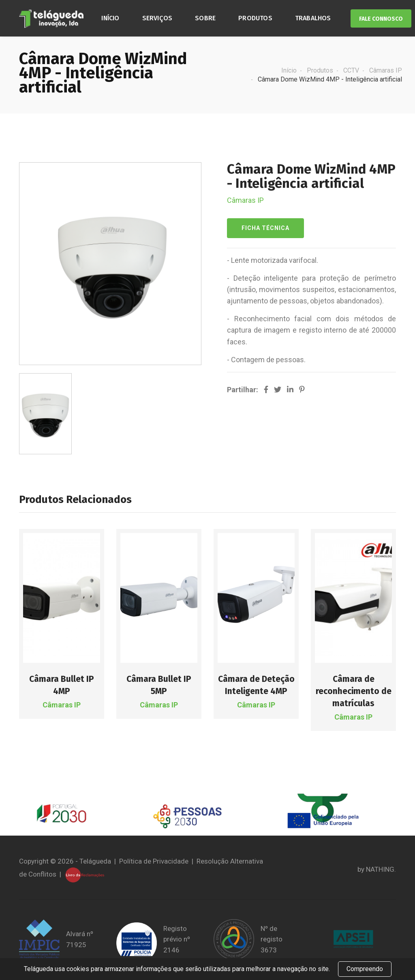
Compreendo (365, 969)
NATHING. (381, 869)
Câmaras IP (386, 70)
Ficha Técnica (265, 228)
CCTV (351, 70)
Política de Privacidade (154, 861)
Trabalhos (313, 18)
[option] (45, 414)
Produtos (255, 18)
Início (110, 18)
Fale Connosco (381, 19)
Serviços (157, 18)
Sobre (205, 18)
